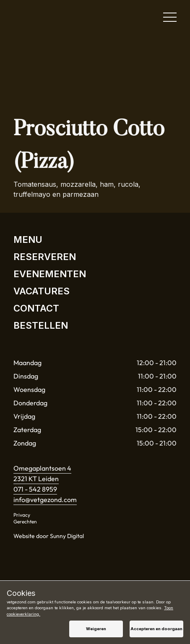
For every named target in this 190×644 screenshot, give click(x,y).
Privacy (22, 515)
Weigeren (96, 629)
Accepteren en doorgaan (156, 629)
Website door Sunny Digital (49, 536)
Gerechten (25, 522)
